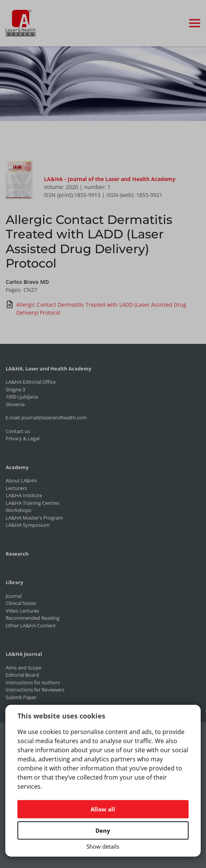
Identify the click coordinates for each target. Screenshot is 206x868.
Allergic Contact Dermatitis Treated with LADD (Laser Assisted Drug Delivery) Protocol (96, 308)
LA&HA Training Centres (33, 503)
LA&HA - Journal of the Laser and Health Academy (110, 179)
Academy (17, 467)
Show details (103, 846)
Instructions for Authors (33, 682)
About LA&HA (21, 480)
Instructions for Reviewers (35, 690)
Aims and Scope (23, 668)
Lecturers (16, 488)
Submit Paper (21, 697)
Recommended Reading (33, 618)
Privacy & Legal (23, 438)
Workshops (19, 510)
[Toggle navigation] (195, 23)
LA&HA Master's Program (34, 518)
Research (17, 554)
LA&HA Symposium (28, 525)
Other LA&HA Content (31, 625)
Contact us (18, 431)
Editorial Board (22, 675)
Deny (103, 830)
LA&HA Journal (24, 654)
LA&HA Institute (24, 495)
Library (14, 582)
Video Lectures (22, 611)
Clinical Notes (21, 603)
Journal (14, 596)
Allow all (103, 809)
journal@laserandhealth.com (54, 417)
